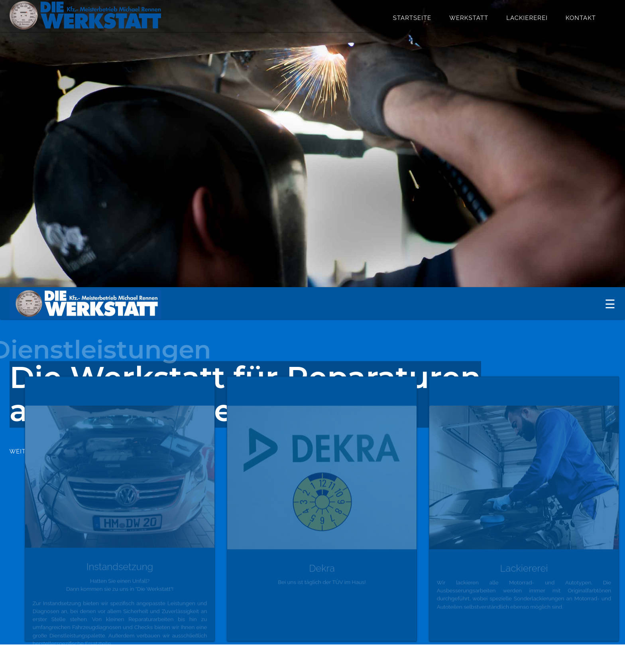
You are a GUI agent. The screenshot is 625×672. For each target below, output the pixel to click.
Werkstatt (469, 18)
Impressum (599, 655)
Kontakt (581, 18)
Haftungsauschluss (528, 655)
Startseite (412, 18)
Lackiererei (527, 18)
